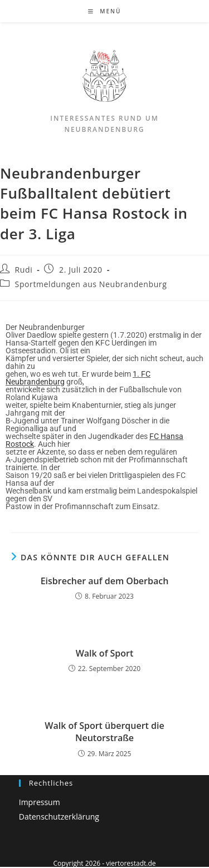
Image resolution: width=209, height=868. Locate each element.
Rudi (24, 270)
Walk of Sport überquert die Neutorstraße (104, 732)
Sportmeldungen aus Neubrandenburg (91, 284)
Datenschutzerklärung (59, 817)
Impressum (40, 802)
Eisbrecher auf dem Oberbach (105, 581)
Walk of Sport (105, 653)
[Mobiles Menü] (105, 11)
